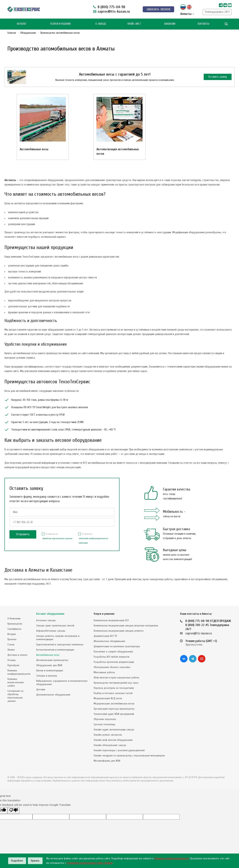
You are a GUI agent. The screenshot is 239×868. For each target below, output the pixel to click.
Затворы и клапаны (47, 676)
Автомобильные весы (34, 149)
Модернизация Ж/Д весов (108, 698)
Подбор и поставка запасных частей (113, 693)
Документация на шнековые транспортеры (117, 646)
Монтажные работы (104, 672)
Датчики (41, 689)
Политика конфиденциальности (19, 672)
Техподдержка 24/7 (217, 12)
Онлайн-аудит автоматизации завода (114, 730)
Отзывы (12, 660)
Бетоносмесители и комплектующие (55, 650)
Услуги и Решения (60, 24)
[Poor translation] (14, 811)
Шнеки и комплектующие (50, 670)
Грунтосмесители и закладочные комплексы (60, 645)
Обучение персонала (105, 719)
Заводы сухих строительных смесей (55, 626)
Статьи (11, 645)
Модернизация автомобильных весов (114, 704)
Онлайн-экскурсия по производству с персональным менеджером (129, 756)
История (12, 634)
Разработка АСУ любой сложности (112, 657)
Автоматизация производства (52, 660)
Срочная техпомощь (105, 724)
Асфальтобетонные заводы (51, 631)
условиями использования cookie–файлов (90, 863)
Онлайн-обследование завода (110, 745)
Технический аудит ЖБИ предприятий (114, 714)
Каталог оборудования (50, 614)
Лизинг (11, 650)
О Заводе (101, 24)
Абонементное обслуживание (109, 641)
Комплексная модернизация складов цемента (119, 631)
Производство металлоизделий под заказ (116, 683)
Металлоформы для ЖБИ (107, 761)
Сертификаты (14, 629)
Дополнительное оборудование (53, 695)
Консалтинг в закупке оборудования (113, 652)
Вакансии (170, 24)
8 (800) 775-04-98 (111, 7)
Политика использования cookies (16, 682)
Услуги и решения (104, 614)
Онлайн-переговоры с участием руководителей (119, 750)
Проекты (12, 639)
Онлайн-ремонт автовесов (108, 735)
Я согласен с (96, 539)
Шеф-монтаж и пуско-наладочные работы (116, 678)
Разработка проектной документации (114, 662)
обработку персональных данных (57, 538)
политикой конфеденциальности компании (93, 541)
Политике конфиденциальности (172, 858)
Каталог (22, 24)
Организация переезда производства (114, 709)
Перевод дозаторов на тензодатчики (114, 688)
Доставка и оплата (17, 655)
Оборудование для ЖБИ (49, 665)
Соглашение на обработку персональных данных (15, 696)
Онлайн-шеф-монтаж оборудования (113, 740)
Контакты (204, 24)
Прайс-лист (134, 24)
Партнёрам (13, 665)
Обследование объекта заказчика (112, 667)
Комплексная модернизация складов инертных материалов (126, 626)
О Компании (14, 619)
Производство (15, 624)
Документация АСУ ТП (105, 636)
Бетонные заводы (46, 620)
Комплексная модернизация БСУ (111, 620)
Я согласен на (57, 537)
